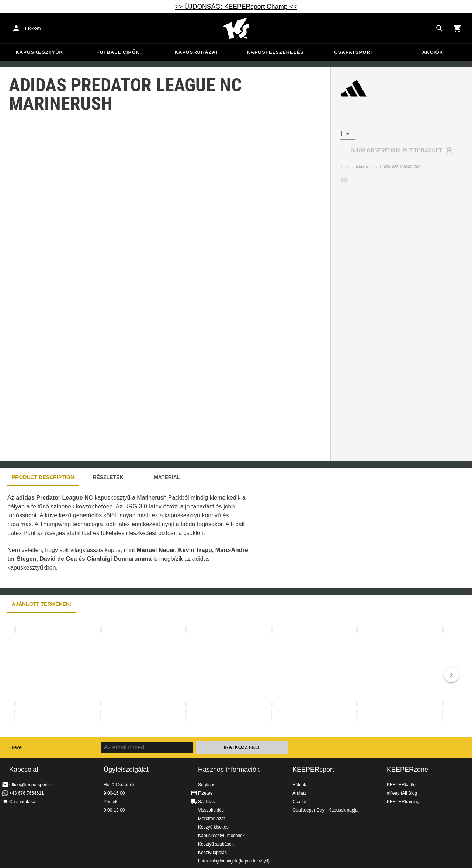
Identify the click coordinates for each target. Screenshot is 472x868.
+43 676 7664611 (27, 793)
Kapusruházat (197, 52)
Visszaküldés (211, 810)
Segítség (207, 785)
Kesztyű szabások (216, 844)
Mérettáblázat (211, 819)
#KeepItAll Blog (402, 793)
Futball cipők (118, 52)
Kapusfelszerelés (275, 52)
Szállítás (206, 802)
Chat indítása (22, 802)
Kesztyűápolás (212, 853)
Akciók (433, 52)
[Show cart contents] (457, 28)
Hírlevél (15, 747)
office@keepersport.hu (32, 785)
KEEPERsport (313, 770)
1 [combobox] (341, 134)
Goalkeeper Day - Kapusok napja (325, 810)
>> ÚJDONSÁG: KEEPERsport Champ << (236, 7)
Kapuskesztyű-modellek (221, 836)
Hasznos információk (229, 770)
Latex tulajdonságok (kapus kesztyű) (234, 861)
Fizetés (205, 793)
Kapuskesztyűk (39, 52)
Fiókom (33, 28)
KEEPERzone (407, 770)
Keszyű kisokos (213, 827)
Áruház (299, 793)
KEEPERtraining (403, 802)
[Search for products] (440, 28)
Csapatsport (354, 52)
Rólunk (299, 785)
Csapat (299, 802)
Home (236, 28)
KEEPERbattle (401, 785)
